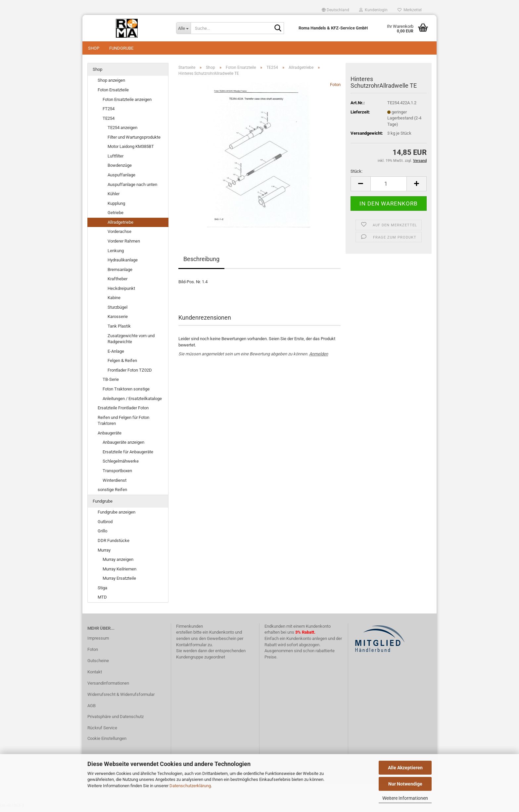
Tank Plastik (119, 329)
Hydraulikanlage (123, 263)
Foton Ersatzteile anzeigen (127, 103)
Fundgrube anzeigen (117, 515)
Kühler (114, 197)
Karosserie (118, 320)
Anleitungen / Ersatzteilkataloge (132, 402)
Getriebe (116, 216)
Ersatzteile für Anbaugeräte (128, 455)
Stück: (356, 175)
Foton (335, 88)
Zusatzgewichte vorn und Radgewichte (131, 342)
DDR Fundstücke (114, 544)
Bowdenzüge (120, 169)
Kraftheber (118, 282)
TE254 (109, 122)
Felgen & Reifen (122, 364)
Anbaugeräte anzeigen (123, 446)
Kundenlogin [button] (373, 10)
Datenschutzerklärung (190, 786)
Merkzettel (410, 10)
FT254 (109, 112)
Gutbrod (105, 525)
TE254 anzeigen (122, 131)
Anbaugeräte (110, 436)
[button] (335, 10)
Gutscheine (98, 664)
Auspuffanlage (121, 178)
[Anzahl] (389, 187)
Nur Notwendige (405, 784)
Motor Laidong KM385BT (131, 150)
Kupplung (116, 207)
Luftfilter (116, 159)
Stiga (102, 591)
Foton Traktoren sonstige (126, 392)
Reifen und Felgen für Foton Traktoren (123, 424)
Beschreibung (201, 262)
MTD (102, 601)
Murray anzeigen (118, 563)
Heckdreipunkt (121, 292)
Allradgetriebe (120, 226)
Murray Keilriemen (119, 572)
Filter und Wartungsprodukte (134, 140)
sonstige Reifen (112, 493)
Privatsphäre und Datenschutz (116, 720)
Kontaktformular (191, 648)
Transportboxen (117, 474)
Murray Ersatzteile (119, 582)
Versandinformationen (108, 686)
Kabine (114, 301)
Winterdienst (115, 484)
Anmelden (319, 358)
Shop (94, 48)
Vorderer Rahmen (124, 244)
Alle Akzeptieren (405, 768)
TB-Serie (111, 383)
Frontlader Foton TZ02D (130, 373)
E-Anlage (116, 355)
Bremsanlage (120, 273)
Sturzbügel (118, 311)
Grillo (102, 535)
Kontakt (95, 675)
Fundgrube (121, 48)
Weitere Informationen (405, 798)
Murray (104, 553)
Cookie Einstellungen (107, 742)
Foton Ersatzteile (113, 93)
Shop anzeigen (111, 84)
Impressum (98, 641)
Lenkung (116, 254)
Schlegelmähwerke (121, 465)
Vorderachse (119, 235)
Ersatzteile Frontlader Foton (123, 411)
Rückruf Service (102, 731)
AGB (92, 709)
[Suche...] (183, 28)
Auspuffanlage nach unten (132, 188)
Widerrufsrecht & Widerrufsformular (121, 698)
